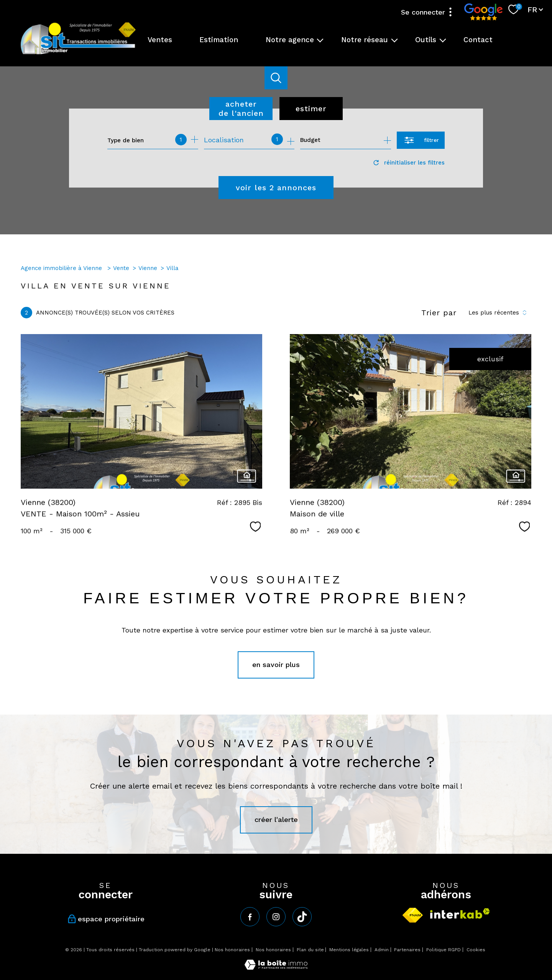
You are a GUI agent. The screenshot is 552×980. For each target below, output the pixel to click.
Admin (382, 950)
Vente (121, 268)
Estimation (219, 40)
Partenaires (407, 950)
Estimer (311, 109)
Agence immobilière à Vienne (62, 268)
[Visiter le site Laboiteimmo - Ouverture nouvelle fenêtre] (276, 967)
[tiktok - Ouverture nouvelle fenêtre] (302, 917)
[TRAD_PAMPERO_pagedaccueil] (78, 54)
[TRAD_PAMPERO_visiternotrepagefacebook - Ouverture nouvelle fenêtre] (250, 917)
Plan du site (310, 950)
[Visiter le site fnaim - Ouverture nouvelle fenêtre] (413, 915)
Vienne (148, 268)
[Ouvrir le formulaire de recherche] (421, 140)
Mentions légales (349, 950)
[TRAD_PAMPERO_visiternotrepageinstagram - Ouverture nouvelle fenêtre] (276, 917)
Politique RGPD (444, 950)
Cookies (476, 950)
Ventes (160, 40)
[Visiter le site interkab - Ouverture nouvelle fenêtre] (460, 913)
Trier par (439, 313)
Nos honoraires (232, 950)
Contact (478, 40)
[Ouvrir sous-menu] (320, 40)
